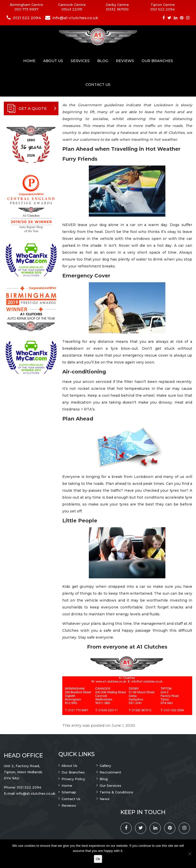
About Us (53, 61)
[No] (190, 854)
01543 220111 (72, 9)
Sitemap (69, 792)
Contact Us (98, 85)
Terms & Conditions (116, 792)
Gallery (105, 766)
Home (29, 61)
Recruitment (110, 772)
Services (80, 61)
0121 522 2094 (163, 9)
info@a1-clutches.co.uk (75, 18)
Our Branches (157, 61)
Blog (103, 61)
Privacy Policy (73, 779)
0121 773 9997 (26, 9)
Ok (98, 859)
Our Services (110, 785)
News (105, 799)
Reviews (125, 61)
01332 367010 (117, 9)
